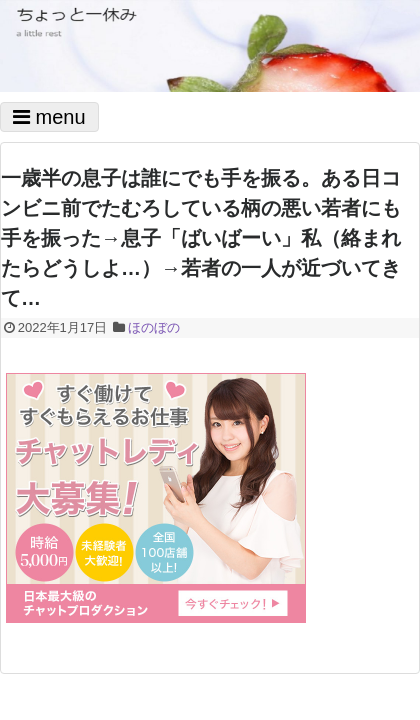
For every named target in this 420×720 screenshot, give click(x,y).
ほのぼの (154, 327)
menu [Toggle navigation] (49, 117)
